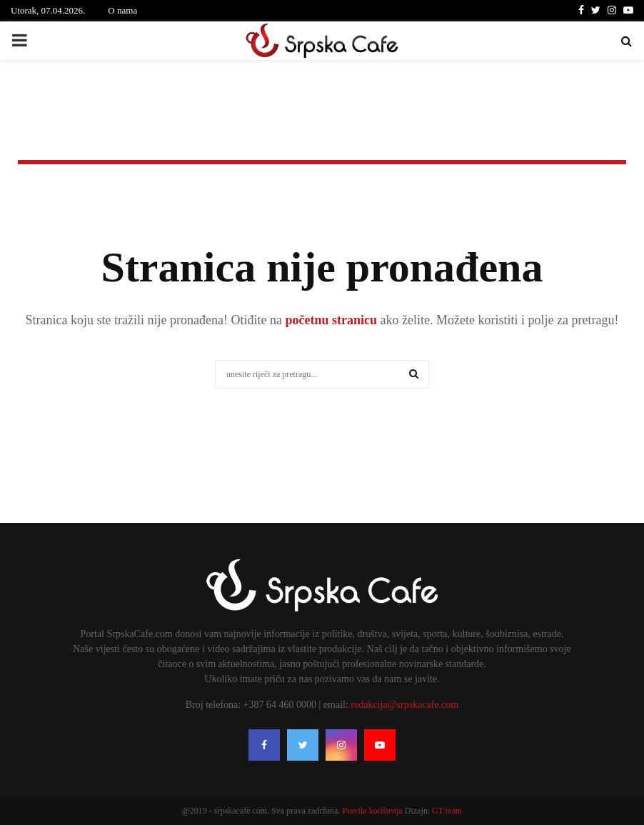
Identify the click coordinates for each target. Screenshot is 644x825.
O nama (122, 10)
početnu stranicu (329, 320)
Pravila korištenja (373, 811)
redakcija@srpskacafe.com (404, 705)
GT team (447, 811)
